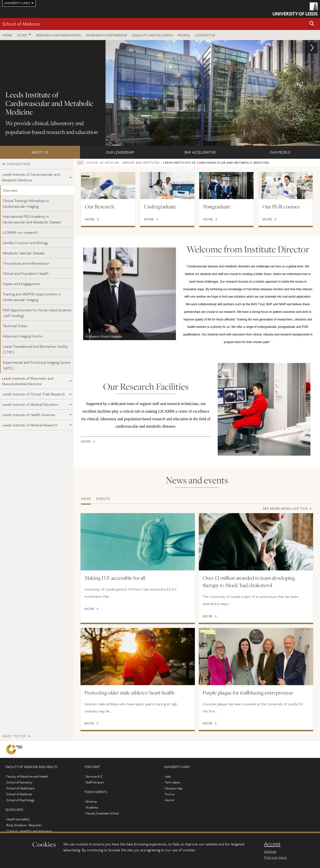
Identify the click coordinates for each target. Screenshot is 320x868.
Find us (170, 801)
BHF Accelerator (200, 152)
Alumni (170, 807)
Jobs (168, 784)
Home (7, 35)
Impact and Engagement (21, 284)
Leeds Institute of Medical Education (30, 404)
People (184, 35)
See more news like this (285, 508)
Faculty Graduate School (102, 821)
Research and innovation (59, 35)
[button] (312, 24)
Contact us (205, 35)
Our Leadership (120, 152)
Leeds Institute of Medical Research (30, 425)
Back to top (14, 743)
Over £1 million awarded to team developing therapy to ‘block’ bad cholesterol (249, 581)
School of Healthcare (20, 796)
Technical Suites (15, 326)
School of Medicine (21, 24)
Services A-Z (94, 784)
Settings (270, 851)
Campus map (174, 796)
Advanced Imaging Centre (23, 336)
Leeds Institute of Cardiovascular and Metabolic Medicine (31, 177)
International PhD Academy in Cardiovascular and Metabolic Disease (32, 219)
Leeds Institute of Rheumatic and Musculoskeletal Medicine (28, 381)
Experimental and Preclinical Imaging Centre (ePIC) (37, 365)
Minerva (91, 809)
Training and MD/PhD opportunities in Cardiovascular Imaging (32, 297)
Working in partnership (107, 35)
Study (22, 35)
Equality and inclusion (152, 35)
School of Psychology (20, 807)
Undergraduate (160, 206)
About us (40, 152)
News (86, 499)
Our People (280, 152)
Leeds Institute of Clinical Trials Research (33, 394)
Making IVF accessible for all (115, 578)
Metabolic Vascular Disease (24, 253)
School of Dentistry (19, 790)
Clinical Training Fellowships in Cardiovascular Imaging (26, 203)
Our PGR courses (281, 206)
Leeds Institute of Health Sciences (28, 415)
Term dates (172, 790)
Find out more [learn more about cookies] (275, 857)
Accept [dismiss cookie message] (272, 844)
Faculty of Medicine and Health (27, 784)
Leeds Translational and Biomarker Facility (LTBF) (35, 349)
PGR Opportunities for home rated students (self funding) (37, 313)
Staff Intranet (95, 790)
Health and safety (18, 826)
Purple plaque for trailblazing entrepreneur (248, 693)
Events (103, 499)
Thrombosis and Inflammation (26, 263)
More (90, 219)
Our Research (100, 206)
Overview (10, 190)
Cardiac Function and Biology (25, 243)
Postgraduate (217, 206)
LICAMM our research (20, 232)
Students (92, 815)
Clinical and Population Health (26, 273)
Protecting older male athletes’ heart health (129, 693)
